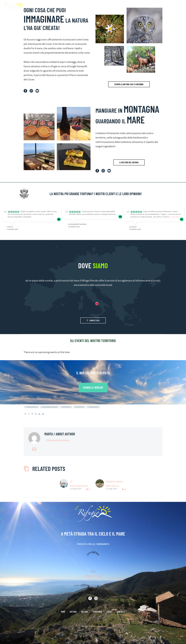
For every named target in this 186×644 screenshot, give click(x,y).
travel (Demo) (93, 407)
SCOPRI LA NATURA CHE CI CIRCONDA (129, 92)
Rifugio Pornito (93, 576)
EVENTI (161, 6)
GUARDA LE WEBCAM (93, 388)
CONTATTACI (93, 320)
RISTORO (126, 6)
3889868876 (103, 544)
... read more (174, 217)
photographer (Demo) (50, 407)
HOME (116, 6)
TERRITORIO (149, 6)
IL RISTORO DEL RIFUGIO (129, 162)
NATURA (137, 6)
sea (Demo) (66, 407)
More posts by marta (58, 440)
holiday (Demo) (32, 407)
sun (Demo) (80, 407)
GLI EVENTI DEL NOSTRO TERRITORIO (93, 341)
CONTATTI (172, 6)
